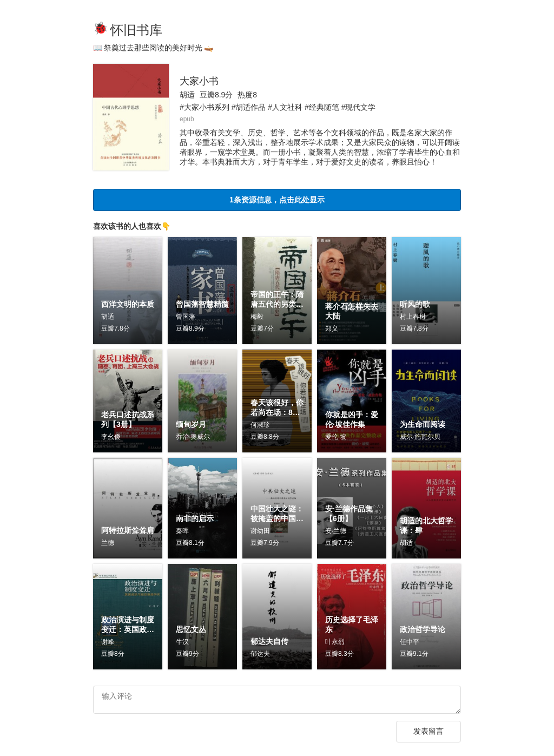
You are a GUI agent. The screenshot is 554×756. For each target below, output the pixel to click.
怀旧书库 (136, 30)
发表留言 (428, 734)
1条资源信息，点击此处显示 (277, 199)
